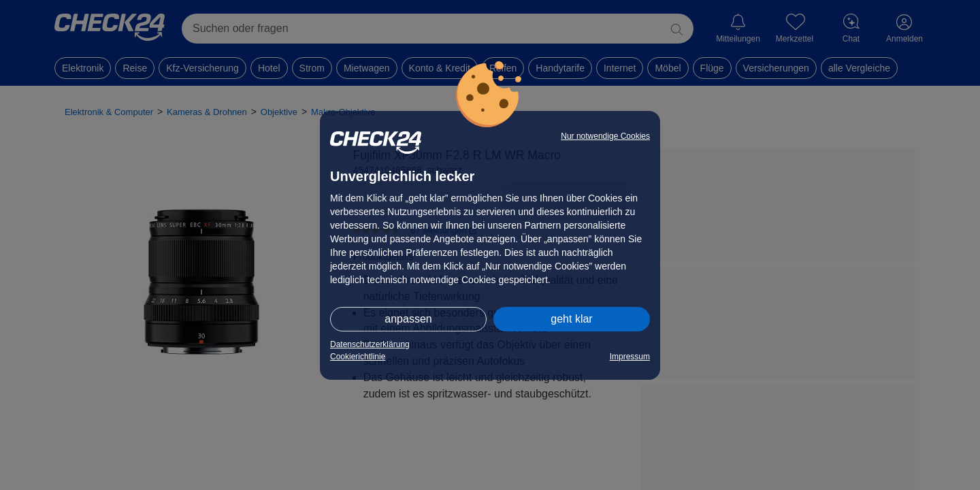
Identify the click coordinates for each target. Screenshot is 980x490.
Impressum (630, 357)
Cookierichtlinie (358, 357)
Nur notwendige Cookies (605, 136)
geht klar (571, 319)
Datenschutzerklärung (370, 344)
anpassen (408, 319)
